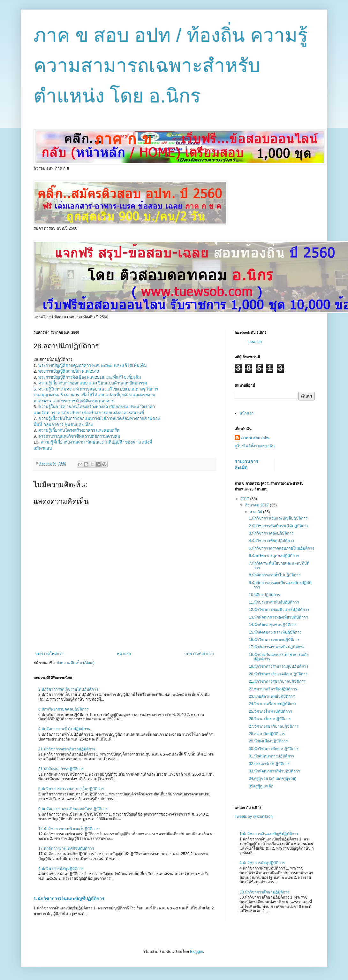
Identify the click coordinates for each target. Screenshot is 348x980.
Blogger (197, 952)
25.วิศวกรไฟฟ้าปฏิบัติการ (270, 711)
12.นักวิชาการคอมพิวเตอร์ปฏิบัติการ (68, 829)
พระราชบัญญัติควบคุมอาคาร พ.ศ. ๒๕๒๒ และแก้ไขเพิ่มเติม (93, 365)
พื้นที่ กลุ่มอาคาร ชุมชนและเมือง (63, 425)
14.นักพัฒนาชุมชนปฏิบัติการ (273, 625)
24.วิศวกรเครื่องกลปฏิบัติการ (272, 704)
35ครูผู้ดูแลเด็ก (261, 786)
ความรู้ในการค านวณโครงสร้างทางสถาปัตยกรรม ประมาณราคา (97, 407)
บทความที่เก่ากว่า (199, 654)
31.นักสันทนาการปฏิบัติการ (61, 769)
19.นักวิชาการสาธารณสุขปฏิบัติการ (278, 666)
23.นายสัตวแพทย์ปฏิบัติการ (272, 696)
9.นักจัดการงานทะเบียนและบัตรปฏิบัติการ (73, 809)
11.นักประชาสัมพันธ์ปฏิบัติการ (274, 602)
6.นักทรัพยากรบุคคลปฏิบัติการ (63, 709)
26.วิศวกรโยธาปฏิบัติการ (270, 719)
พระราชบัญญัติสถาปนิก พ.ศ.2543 (69, 371)
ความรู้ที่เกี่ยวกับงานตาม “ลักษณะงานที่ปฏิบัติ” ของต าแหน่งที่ (96, 442)
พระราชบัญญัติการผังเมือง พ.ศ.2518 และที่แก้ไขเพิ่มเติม (90, 377)
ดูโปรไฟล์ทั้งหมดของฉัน (255, 446)
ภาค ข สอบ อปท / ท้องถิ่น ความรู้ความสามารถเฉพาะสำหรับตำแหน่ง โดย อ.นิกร (171, 66)
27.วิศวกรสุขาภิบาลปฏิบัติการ (274, 726)
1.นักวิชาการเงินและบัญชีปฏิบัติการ (69, 899)
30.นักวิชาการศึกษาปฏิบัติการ (274, 749)
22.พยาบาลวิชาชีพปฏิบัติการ (273, 689)
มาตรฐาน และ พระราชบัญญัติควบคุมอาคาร (74, 401)
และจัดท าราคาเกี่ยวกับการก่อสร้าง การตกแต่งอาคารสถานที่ (89, 413)
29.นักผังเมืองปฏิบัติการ (268, 741)
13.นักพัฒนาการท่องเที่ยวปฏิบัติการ (278, 617)
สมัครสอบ (43, 448)
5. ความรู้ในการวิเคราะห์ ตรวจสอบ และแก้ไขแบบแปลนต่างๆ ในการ (96, 389)
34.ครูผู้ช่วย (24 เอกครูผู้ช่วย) (272, 779)
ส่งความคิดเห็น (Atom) (76, 663)
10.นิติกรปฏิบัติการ (264, 595)
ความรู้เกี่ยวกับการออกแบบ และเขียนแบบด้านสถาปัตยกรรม (93, 383)
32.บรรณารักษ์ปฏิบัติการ (269, 764)
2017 (246, 499)
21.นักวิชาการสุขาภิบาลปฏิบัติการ (67, 749)
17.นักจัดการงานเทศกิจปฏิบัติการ (66, 848)
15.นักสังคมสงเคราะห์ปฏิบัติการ (275, 632)
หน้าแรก (124, 654)
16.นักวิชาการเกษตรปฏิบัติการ (274, 640)
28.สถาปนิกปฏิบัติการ (267, 734)
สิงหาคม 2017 (257, 505)
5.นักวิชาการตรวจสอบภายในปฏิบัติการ (71, 789)
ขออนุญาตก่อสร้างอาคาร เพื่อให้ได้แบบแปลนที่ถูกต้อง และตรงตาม (94, 395)
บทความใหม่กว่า (49, 654)
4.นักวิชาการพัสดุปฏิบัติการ (61, 869)
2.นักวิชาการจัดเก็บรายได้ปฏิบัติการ (68, 689)
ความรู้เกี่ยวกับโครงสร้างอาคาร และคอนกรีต (79, 430)
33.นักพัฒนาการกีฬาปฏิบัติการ (274, 771)
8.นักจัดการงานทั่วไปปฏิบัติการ (64, 729)
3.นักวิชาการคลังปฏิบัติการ (271, 533)
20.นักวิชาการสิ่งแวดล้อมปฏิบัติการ (278, 674)
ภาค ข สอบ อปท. (255, 438)
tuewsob (255, 342)
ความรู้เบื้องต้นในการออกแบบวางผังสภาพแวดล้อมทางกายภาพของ (99, 418)
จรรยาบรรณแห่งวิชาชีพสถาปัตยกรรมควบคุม (79, 436)
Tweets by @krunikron (254, 817)
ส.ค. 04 (256, 512)
